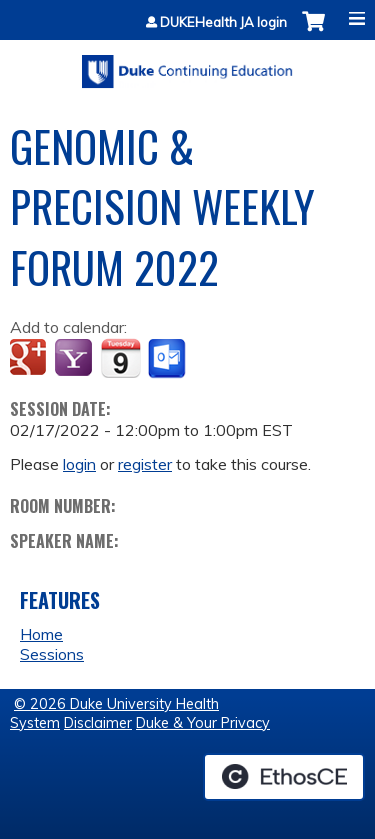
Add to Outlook (168, 359)
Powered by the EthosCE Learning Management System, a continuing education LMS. (284, 777)
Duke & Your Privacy (203, 723)
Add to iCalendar (120, 358)
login (79, 464)
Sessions (52, 654)
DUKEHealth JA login (223, 22)
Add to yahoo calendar (75, 359)
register (145, 464)
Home (41, 634)
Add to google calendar (30, 359)
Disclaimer (98, 723)
